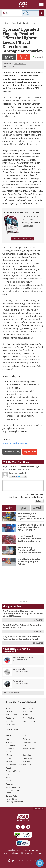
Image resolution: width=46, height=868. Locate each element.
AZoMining (10, 724)
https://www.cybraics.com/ (15, 443)
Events (26, 745)
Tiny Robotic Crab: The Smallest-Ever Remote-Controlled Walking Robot (22, 638)
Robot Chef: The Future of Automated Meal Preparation (22, 626)
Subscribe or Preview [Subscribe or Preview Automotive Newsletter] (21, 684)
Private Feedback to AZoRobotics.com (27, 497)
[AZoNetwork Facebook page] (23, 827)
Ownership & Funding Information (14, 800)
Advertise (10, 784)
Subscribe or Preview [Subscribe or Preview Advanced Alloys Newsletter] (21, 672)
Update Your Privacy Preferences (23, 861)
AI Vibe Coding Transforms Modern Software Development (30, 550)
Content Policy (12, 796)
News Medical (29, 718)
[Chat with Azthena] (40, 863)
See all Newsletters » (12, 693)
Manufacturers (29, 749)
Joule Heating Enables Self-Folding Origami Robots (29, 561)
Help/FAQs (27, 758)
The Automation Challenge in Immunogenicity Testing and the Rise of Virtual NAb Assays (23, 614)
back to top (38, 808)
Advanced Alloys (20, 669)
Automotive (18, 681)
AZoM (8, 708)
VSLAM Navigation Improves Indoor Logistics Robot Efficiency (31, 516)
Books (8, 758)
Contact (9, 781)
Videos (26, 736)
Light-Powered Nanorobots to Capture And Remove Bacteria (30, 539)
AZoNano (10, 711)
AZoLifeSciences (30, 721)
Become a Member (14, 771)
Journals (9, 761)
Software (27, 739)
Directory (10, 752)
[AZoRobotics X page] (28, 827)
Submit (39, 501)
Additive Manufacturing (23, 657)
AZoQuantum (29, 711)
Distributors (28, 752)
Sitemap (26, 761)
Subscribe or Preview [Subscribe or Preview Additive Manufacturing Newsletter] (21, 660)
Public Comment (36, 494)
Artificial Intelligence (27, 23)
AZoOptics (10, 718)
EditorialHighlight (23, 508)
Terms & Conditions (14, 787)
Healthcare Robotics (14, 765)
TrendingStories (9, 508)
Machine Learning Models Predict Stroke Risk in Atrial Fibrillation (31, 527)
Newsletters (11, 777)
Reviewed (39, 57)
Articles (9, 742)
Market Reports (29, 742)
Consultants (28, 755)
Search (9, 774)
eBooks (9, 755)
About (8, 736)
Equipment (10, 745)
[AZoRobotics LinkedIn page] (18, 827)
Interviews (10, 749)
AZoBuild (10, 721)
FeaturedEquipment (37, 508)
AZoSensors (28, 708)
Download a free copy (23, 239)
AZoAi (25, 715)
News (14, 23)
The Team (27, 765)
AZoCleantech (12, 715)
